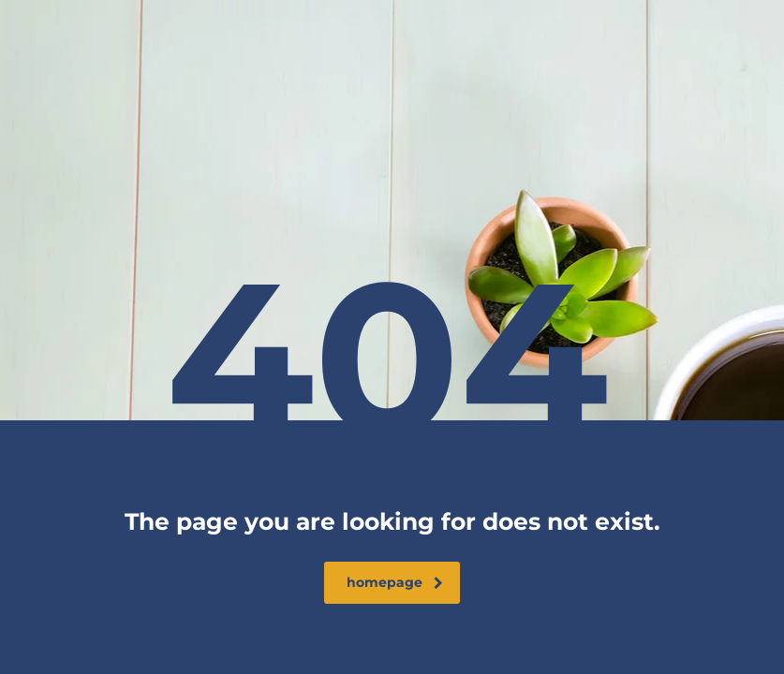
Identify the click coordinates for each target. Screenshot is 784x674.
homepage (395, 582)
